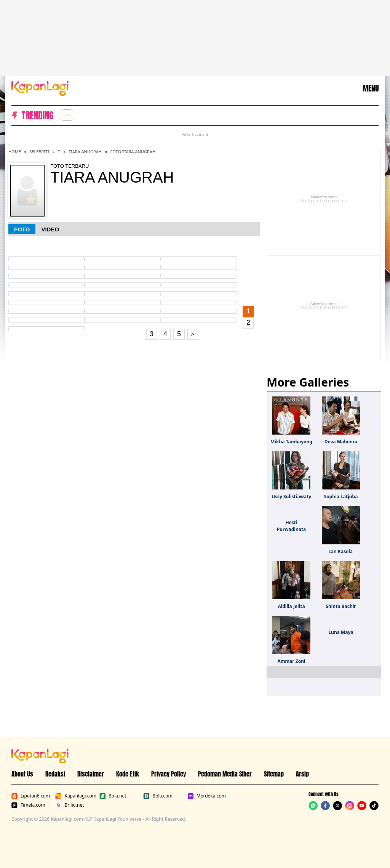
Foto (22, 229)
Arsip (302, 774)
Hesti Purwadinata (292, 526)
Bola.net (113, 796)
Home (15, 152)
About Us (22, 774)
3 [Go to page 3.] (152, 334)
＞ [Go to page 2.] (193, 334)
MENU (371, 88)
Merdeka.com (207, 796)
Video (50, 229)
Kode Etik (128, 774)
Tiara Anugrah (85, 152)
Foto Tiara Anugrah (133, 152)
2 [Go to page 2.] (248, 322)
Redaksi (55, 774)
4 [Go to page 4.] (165, 334)
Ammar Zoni (291, 661)
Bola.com (158, 796)
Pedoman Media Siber (225, 774)
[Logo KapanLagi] (40, 88)
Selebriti (39, 152)
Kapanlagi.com (76, 796)
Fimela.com (28, 805)
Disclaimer (91, 774)
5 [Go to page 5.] (179, 334)
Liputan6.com (31, 796)
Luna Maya (341, 632)
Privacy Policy (169, 774)
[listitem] (67, 115)
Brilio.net (70, 805)
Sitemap (274, 774)
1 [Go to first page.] (248, 311)
